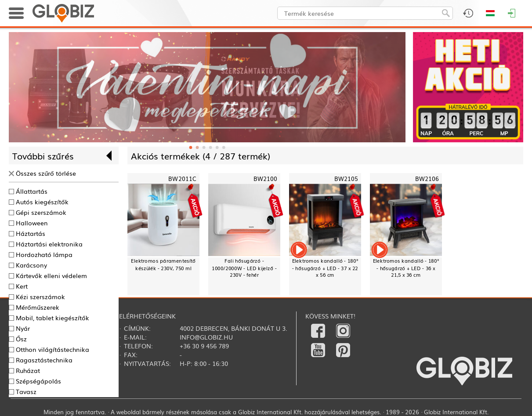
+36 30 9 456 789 (204, 346)
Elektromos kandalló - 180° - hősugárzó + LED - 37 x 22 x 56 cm (325, 268)
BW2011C (182, 178)
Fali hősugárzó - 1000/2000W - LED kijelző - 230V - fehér (244, 268)
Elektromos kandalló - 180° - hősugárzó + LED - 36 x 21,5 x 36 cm (406, 268)
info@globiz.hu (206, 337)
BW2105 (346, 178)
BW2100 (266, 178)
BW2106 (427, 178)
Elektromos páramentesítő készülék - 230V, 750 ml (163, 264)
